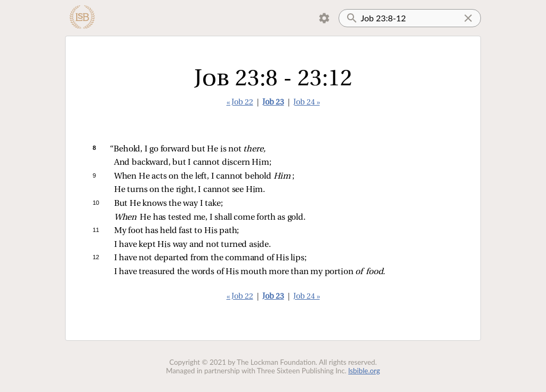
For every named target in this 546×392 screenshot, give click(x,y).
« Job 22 (240, 103)
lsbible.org (364, 371)
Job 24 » (307, 103)
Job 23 (273, 103)
